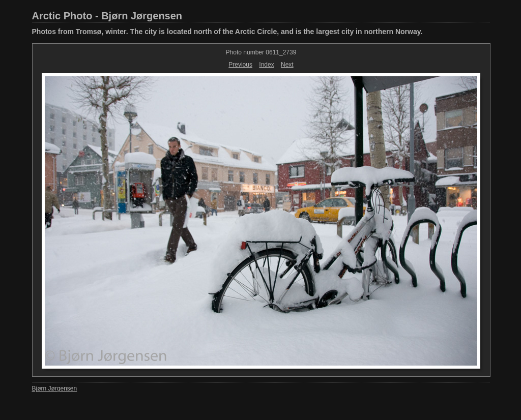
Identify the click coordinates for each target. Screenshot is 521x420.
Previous (240, 65)
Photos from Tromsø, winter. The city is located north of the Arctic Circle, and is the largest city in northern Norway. (227, 32)
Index (266, 65)
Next (287, 65)
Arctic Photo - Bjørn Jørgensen (107, 16)
